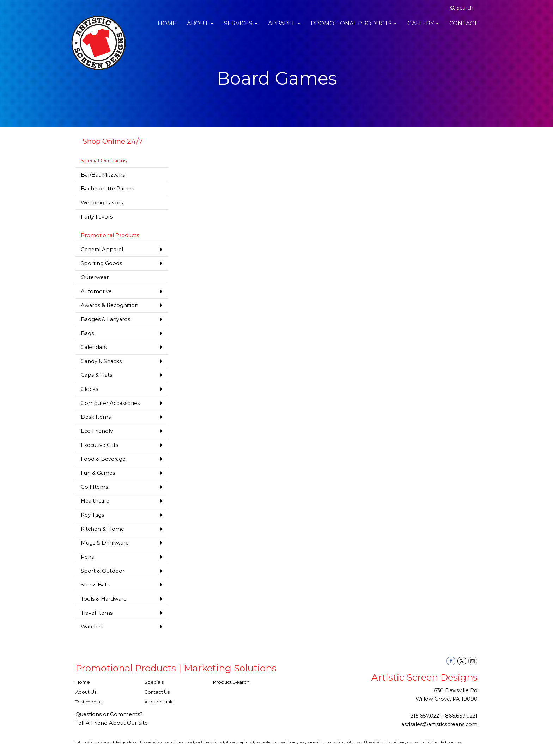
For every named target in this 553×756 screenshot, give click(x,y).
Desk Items (96, 417)
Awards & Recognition (110, 305)
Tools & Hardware (104, 599)
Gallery (423, 28)
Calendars (94, 347)
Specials (154, 682)
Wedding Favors (102, 203)
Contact (463, 28)
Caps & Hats (96, 375)
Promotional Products (354, 28)
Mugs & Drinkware (105, 543)
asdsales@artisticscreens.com (439, 724)
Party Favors (97, 217)
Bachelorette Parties (107, 189)
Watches (92, 627)
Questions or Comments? (109, 714)
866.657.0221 (461, 716)
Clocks (89, 389)
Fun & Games (98, 473)
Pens (87, 557)
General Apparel (102, 250)
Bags (87, 333)
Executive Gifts (99, 445)
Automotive (96, 291)
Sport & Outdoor (103, 571)
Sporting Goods (101, 263)
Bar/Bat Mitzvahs (103, 175)
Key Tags (92, 515)
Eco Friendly (97, 431)
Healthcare (95, 501)
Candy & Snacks (101, 361)
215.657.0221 (426, 716)
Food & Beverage (103, 459)
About (200, 28)
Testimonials (89, 702)
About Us (86, 692)
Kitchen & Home (102, 529)
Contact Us (157, 692)
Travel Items (97, 613)
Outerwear (95, 277)
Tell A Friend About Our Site (112, 723)
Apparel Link (159, 702)
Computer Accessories (110, 403)
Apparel (284, 28)
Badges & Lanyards (105, 319)
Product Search (231, 682)
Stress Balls (95, 585)
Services (241, 28)
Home (167, 28)
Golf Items (94, 487)
